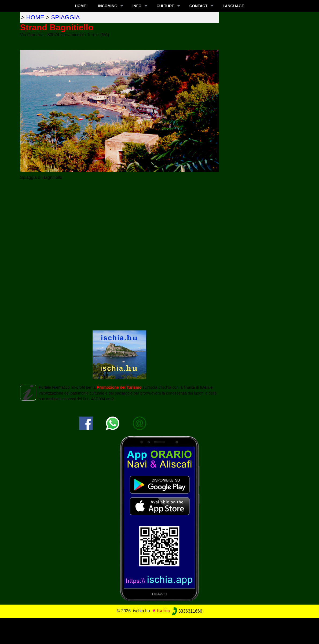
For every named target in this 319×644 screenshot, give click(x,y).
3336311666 (187, 611)
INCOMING (108, 6)
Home (80, 6)
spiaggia (66, 17)
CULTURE (166, 6)
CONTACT (198, 6)
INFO (137, 6)
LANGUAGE (233, 6)
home (35, 17)
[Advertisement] (160, 630)
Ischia (164, 611)
